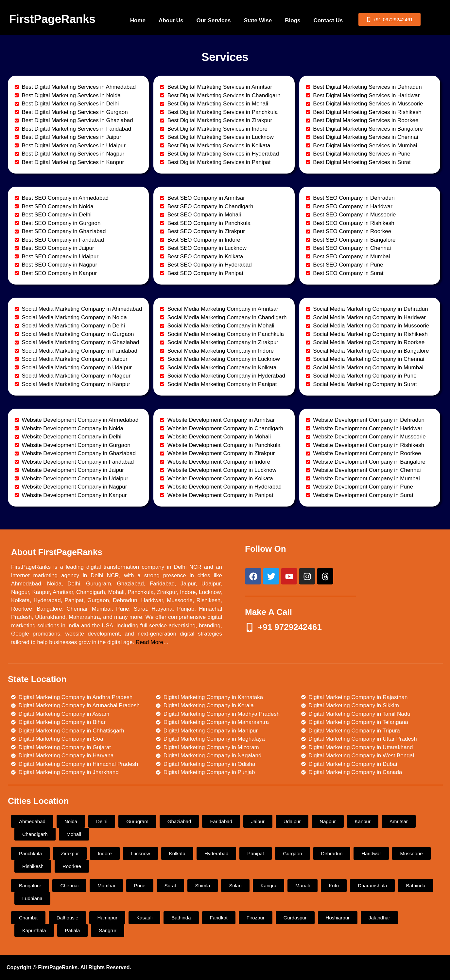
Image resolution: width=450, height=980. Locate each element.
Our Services (213, 20)
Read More (149, 642)
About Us (171, 20)
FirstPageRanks (52, 19)
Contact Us (328, 20)
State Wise (258, 20)
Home (138, 20)
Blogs (293, 20)
